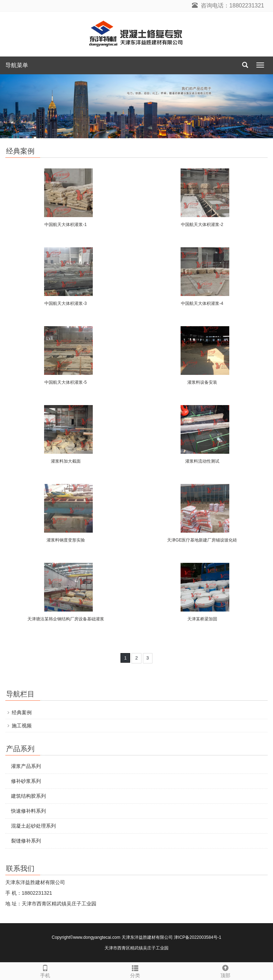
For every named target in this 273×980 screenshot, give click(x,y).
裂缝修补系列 (26, 841)
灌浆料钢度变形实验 (66, 540)
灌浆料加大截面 (66, 461)
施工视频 (22, 726)
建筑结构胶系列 (28, 796)
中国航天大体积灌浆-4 (202, 303)
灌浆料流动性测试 (202, 461)
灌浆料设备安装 (202, 382)
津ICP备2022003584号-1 (197, 937)
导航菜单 (17, 65)
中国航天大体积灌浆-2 (202, 225)
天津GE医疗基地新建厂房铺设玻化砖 (202, 540)
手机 (45, 970)
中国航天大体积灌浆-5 (66, 382)
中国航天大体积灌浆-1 (66, 225)
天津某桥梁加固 (202, 619)
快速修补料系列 (28, 811)
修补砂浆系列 (26, 781)
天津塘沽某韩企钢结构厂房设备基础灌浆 (66, 619)
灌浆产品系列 (26, 766)
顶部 (225, 970)
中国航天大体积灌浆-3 (66, 303)
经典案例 (22, 712)
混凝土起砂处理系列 (33, 826)
